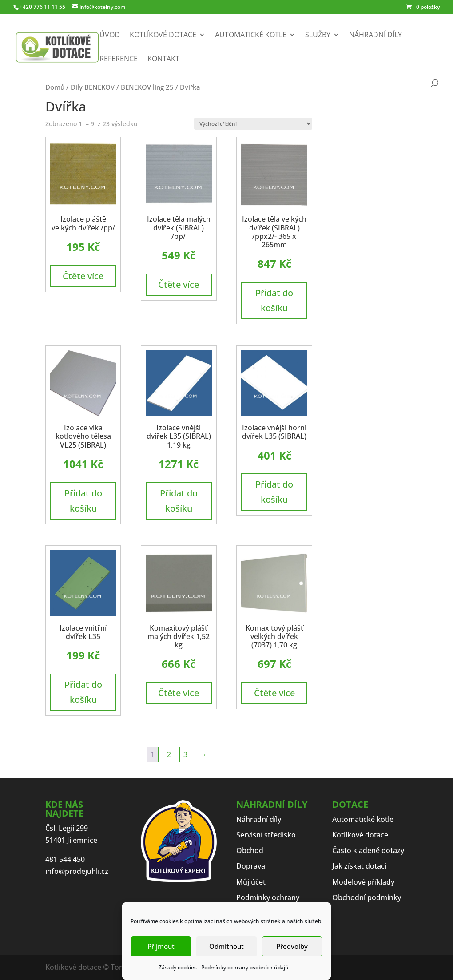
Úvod (110, 36)
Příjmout (161, 946)
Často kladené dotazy (368, 850)
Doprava (251, 866)
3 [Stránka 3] (185, 754)
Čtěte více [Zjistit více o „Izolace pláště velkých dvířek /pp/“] (83, 276)
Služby (318, 36)
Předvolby (292, 946)
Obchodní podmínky (367, 897)
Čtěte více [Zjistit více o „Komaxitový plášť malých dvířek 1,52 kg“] (179, 693)
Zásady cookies (178, 967)
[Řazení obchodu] (253, 124)
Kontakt (163, 60)
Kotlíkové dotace (163, 36)
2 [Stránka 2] (169, 754)
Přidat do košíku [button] (274, 300)
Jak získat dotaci (359, 866)
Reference (119, 60)
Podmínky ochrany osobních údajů (246, 967)
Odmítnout (226, 946)
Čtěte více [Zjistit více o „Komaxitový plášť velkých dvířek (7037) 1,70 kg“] (274, 693)
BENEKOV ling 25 (147, 87)
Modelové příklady (363, 882)
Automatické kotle (251, 36)
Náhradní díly (376, 36)
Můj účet (251, 882)
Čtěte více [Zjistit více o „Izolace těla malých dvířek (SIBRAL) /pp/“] (179, 284)
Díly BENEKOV (93, 87)
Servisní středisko (266, 835)
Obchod (250, 850)
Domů (55, 87)
